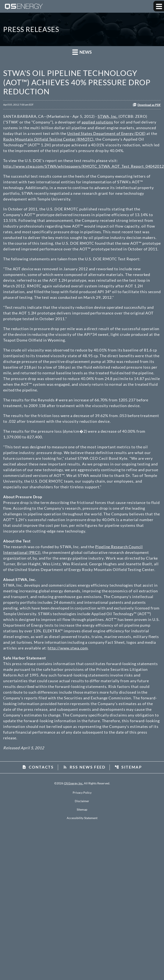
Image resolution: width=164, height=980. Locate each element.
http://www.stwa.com (68, 648)
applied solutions (97, 122)
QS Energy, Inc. (74, 783)
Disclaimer (82, 801)
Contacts (38, 767)
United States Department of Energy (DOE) (106, 133)
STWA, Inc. (108, 116)
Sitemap (128, 767)
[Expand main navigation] (159, 6)
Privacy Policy (82, 793)
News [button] (82, 52)
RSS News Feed (84, 767)
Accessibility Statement (82, 818)
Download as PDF (147, 105)
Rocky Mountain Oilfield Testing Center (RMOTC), (49, 139)
